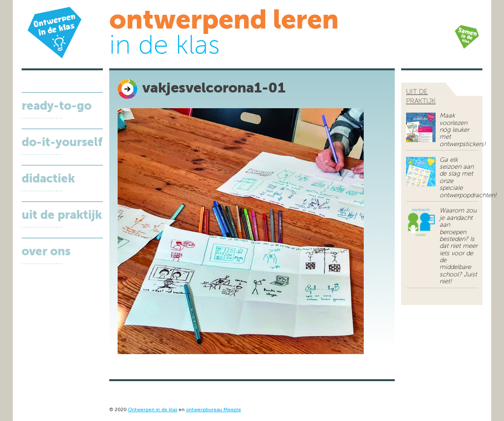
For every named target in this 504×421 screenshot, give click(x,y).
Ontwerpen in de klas (153, 410)
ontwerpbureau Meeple (214, 410)
